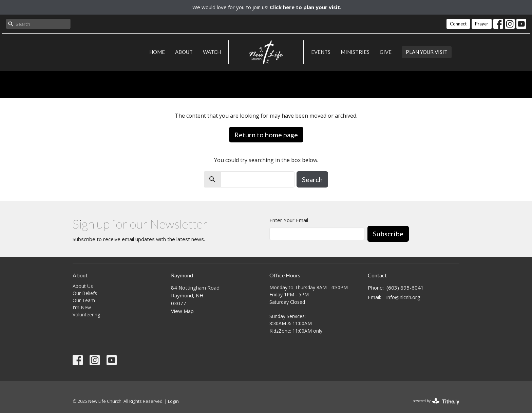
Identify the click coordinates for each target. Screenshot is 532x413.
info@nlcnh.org (403, 297)
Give (386, 52)
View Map (182, 311)
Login (173, 401)
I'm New (82, 307)
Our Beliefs (85, 293)
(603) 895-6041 (405, 288)
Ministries (355, 52)
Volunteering (86, 314)
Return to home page (266, 135)
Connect (458, 24)
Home (157, 52)
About (184, 52)
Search (312, 179)
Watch (212, 52)
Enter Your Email (289, 220)
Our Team (84, 300)
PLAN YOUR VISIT (427, 52)
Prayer (482, 24)
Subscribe (388, 234)
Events (321, 52)
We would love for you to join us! (267, 7)
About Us (83, 286)
